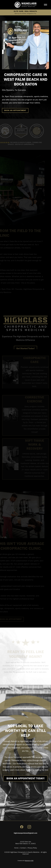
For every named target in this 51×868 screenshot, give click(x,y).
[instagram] (29, 827)
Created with (25, 861)
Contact (23, 848)
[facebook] (22, 827)
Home (16, 848)
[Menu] (46, 5)
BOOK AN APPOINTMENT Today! (25, 778)
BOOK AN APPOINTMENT (15, 110)
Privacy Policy (32, 848)
